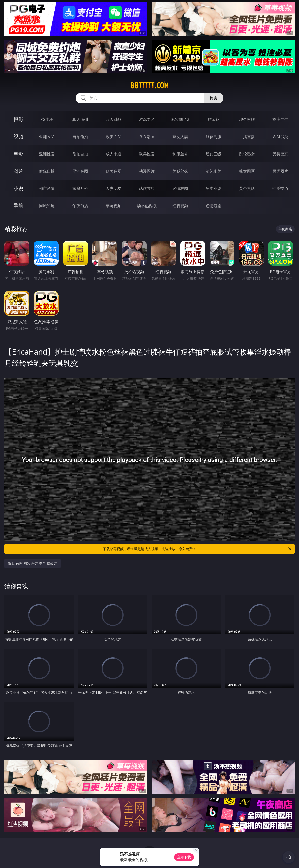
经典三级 (214, 154)
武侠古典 (147, 188)
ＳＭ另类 (280, 137)
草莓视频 (114, 206)
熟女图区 (247, 171)
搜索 (214, 98)
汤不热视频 (147, 206)
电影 (18, 154)
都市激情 (47, 188)
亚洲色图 (80, 171)
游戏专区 (147, 119)
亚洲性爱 (47, 154)
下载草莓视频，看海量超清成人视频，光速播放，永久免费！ (198, 549)
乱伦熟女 (247, 154)
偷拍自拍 (80, 154)
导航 (18, 205)
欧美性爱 (147, 154)
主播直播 (247, 137)
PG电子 (47, 119)
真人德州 (80, 119)
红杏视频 (180, 206)
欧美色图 (114, 171)
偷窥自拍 (47, 171)
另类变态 (280, 154)
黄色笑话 (247, 188)
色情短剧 (214, 206)
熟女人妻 (180, 137)
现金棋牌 (247, 119)
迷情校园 (180, 188)
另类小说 (214, 188)
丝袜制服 (214, 137)
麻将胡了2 (180, 119)
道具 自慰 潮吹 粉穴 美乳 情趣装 (33, 564)
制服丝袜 (180, 154)
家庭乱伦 (80, 188)
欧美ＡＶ (114, 137)
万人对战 (114, 119)
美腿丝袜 (180, 171)
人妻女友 (114, 188)
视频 (18, 136)
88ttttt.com (149, 86)
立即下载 (184, 857)
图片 (18, 171)
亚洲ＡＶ (47, 137)
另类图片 (280, 171)
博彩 (18, 119)
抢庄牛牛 (280, 119)
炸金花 (214, 119)
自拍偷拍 (80, 137)
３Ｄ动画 (147, 137)
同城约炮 (47, 206)
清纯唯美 (214, 171)
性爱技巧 (280, 188)
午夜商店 (80, 206)
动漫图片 (147, 171)
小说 (18, 188)
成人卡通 (114, 154)
